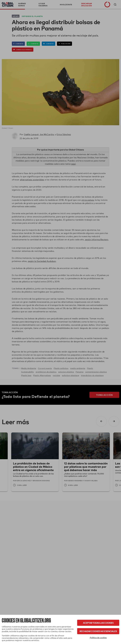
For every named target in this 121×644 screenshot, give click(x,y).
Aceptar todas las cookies (98, 623)
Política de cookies (98, 638)
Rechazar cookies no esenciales (98, 631)
